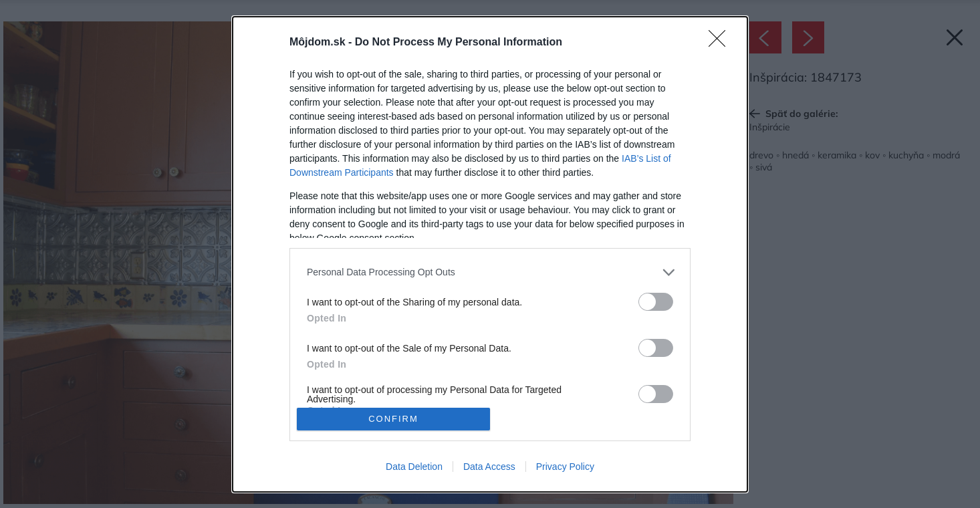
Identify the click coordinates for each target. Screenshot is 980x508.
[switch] (656, 302)
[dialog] (490, 254)
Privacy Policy (565, 467)
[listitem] (490, 272)
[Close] (721, 43)
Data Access (489, 467)
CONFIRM (393, 419)
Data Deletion (414, 467)
